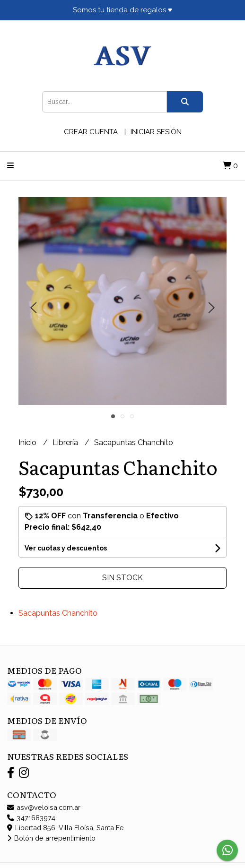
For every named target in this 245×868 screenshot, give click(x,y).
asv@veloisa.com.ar (44, 807)
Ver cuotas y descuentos (66, 548)
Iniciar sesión (156, 132)
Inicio (28, 443)
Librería (66, 443)
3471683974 (31, 818)
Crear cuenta (91, 132)
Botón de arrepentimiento (51, 838)
